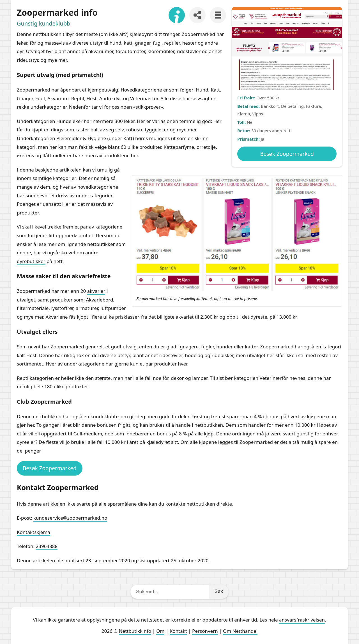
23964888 (47, 546)
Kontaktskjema (34, 532)
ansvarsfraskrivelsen (302, 620)
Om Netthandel (240, 631)
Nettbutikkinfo (135, 631)
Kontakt (178, 631)
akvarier (96, 291)
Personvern (205, 631)
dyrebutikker (31, 261)
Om (160, 631)
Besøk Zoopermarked (287, 154)
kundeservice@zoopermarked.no (70, 518)
